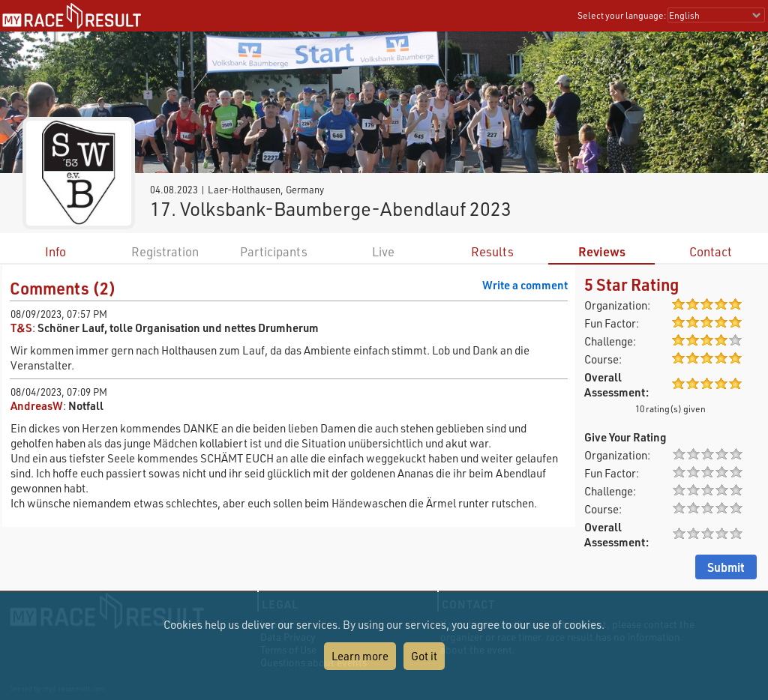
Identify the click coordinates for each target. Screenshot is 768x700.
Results (492, 251)
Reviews (602, 251)
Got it (424, 656)
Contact (711, 251)
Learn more (360, 656)
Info (55, 251)
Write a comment (525, 285)
